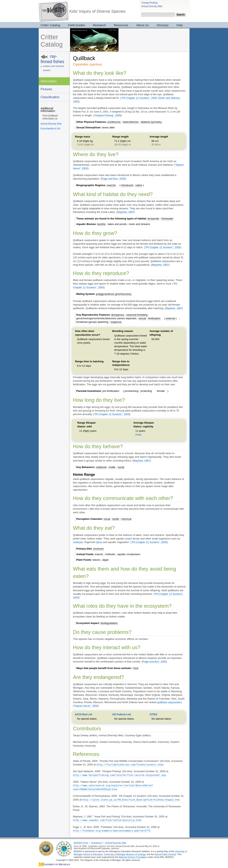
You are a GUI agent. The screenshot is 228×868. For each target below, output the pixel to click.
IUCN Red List (84, 714)
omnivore (98, 549)
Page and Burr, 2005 (113, 179)
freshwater (167, 219)
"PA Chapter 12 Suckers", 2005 (139, 98)
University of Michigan (115, 853)
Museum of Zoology (136, 853)
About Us (143, 25)
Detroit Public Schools (165, 853)
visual (107, 519)
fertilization (154, 318)
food (136, 668)
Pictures (46, 89)
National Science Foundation (133, 856)
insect (128, 539)
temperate (153, 219)
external (170, 318)
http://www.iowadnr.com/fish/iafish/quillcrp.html (107, 819)
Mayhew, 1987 (126, 212)
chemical (126, 519)
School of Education (93, 853)
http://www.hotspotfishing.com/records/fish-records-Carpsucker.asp (119, 775)
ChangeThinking (150, 3)
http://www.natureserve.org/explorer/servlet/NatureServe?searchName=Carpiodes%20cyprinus (113, 787)
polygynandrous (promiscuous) (114, 294)
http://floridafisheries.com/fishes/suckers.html (130, 765)
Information (49, 81)
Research (99, 25)
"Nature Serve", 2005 (86, 706)
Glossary (163, 25)
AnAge (138, 435)
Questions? (97, 841)
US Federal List (122, 714)
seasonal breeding (137, 315)
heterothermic (131, 122)
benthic (102, 224)
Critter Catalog (50, 25)
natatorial (101, 467)
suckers (47, 70)
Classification (50, 97)
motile (112, 467)
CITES (153, 714)
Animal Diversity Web (152, 6)
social (121, 467)
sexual (142, 318)
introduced (127, 185)
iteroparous (118, 315)
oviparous (116, 322)
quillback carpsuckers (169, 702)
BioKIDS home (81, 841)
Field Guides (77, 25)
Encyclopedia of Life (51, 128)
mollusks (78, 542)
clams (99, 542)
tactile (116, 519)
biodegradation (109, 623)
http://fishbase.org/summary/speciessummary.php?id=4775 (112, 829)
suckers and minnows (54, 66)
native (139, 185)
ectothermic (114, 122)
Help (179, 25)
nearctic (111, 185)
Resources (121, 25)
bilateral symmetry (151, 122)
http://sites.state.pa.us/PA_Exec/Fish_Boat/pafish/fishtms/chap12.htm (131, 799)
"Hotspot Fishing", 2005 (108, 115)
